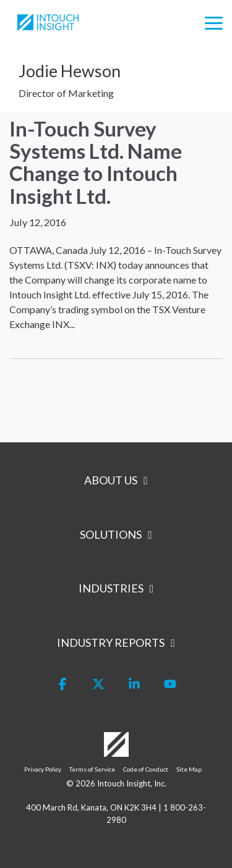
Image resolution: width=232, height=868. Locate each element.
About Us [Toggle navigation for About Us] (111, 480)
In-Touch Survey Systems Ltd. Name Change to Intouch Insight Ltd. (96, 162)
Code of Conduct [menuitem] (146, 769)
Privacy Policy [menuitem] (43, 769)
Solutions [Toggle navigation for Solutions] (111, 534)
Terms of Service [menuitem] (92, 769)
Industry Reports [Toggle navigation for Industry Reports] (111, 643)
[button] (214, 22)
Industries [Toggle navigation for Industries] (111, 588)
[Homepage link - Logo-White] (116, 750)
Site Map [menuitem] (189, 769)
